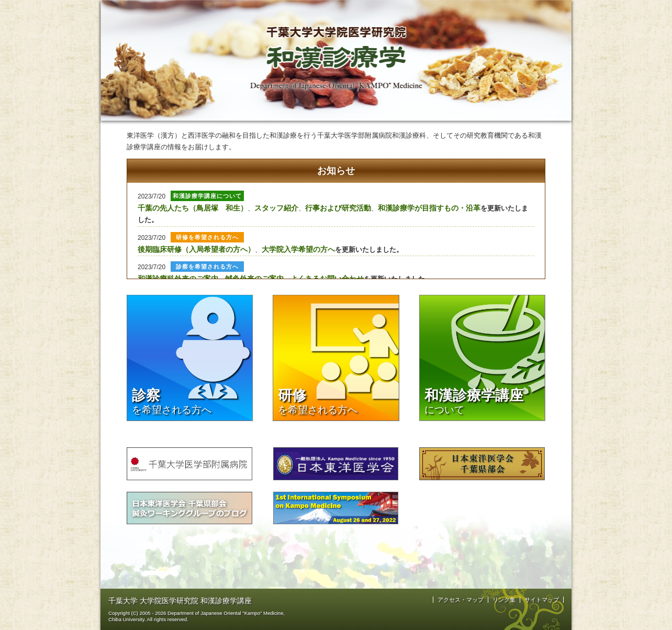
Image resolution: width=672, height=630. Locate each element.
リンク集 (504, 600)
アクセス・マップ (461, 600)
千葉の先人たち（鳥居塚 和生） (193, 208)
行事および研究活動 (338, 208)
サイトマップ (542, 600)
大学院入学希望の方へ (298, 249)
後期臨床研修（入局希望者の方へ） (196, 249)
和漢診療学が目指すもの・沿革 (429, 208)
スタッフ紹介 (276, 208)
